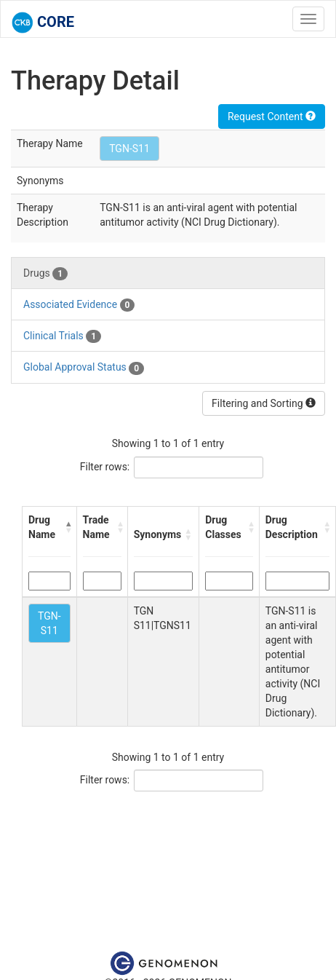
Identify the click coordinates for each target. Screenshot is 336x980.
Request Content (272, 116)
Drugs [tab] (45, 274)
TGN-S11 (129, 149)
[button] (68, 527)
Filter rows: (105, 467)
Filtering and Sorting (264, 403)
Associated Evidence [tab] (79, 305)
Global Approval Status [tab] (84, 368)
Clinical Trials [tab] (62, 336)
